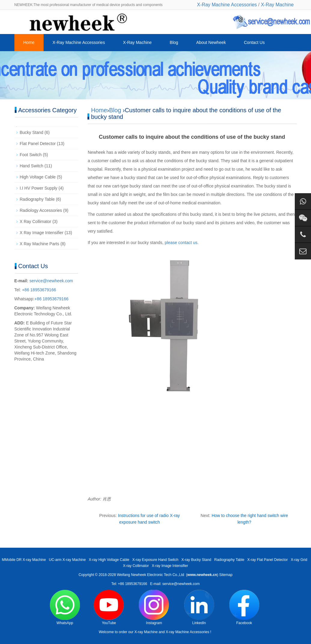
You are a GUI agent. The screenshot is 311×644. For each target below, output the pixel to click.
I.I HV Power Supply (39, 188)
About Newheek (211, 42)
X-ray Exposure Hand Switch (155, 560)
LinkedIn (199, 607)
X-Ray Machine (277, 5)
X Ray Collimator (36, 221)
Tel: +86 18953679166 (129, 584)
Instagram (154, 607)
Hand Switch (32, 166)
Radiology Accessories (41, 210)
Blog (174, 42)
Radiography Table (37, 199)
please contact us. (182, 243)
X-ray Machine (146, 632)
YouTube (109, 607)
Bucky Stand (32, 132)
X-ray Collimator (136, 566)
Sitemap (226, 575)
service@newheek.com (51, 281)
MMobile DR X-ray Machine (24, 560)
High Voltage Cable (38, 177)
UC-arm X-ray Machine (67, 560)
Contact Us (254, 42)
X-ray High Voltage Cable (109, 560)
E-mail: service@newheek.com (175, 584)
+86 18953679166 (38, 290)
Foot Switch (31, 155)
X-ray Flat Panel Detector (268, 560)
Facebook (244, 607)
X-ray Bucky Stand (196, 560)
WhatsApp (65, 607)
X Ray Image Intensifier (42, 233)
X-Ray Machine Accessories (227, 5)
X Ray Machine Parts (40, 244)
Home (29, 42)
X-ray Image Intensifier (170, 566)
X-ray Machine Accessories (187, 632)
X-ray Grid (299, 560)
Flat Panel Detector (38, 144)
